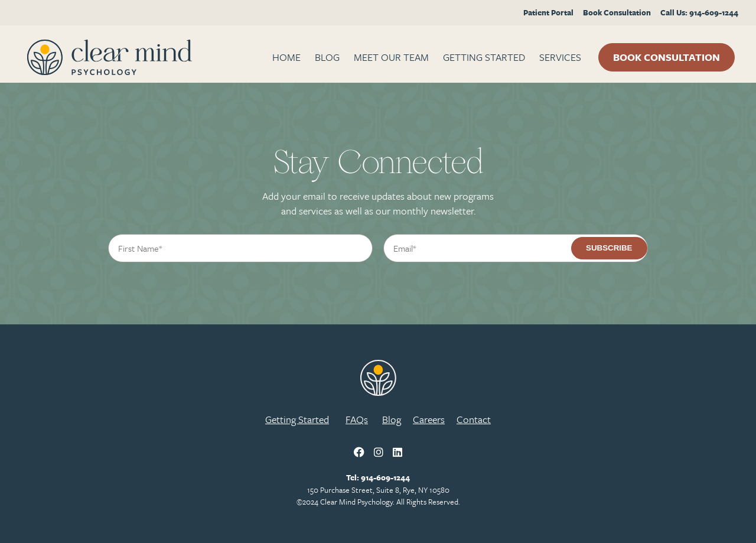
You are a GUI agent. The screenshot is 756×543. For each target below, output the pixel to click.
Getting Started (484, 57)
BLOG (327, 57)
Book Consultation (617, 12)
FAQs (357, 419)
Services (560, 57)
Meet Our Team (391, 57)
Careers (429, 419)
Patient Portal (548, 12)
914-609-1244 (385, 477)
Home (286, 57)
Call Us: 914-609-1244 (699, 12)
